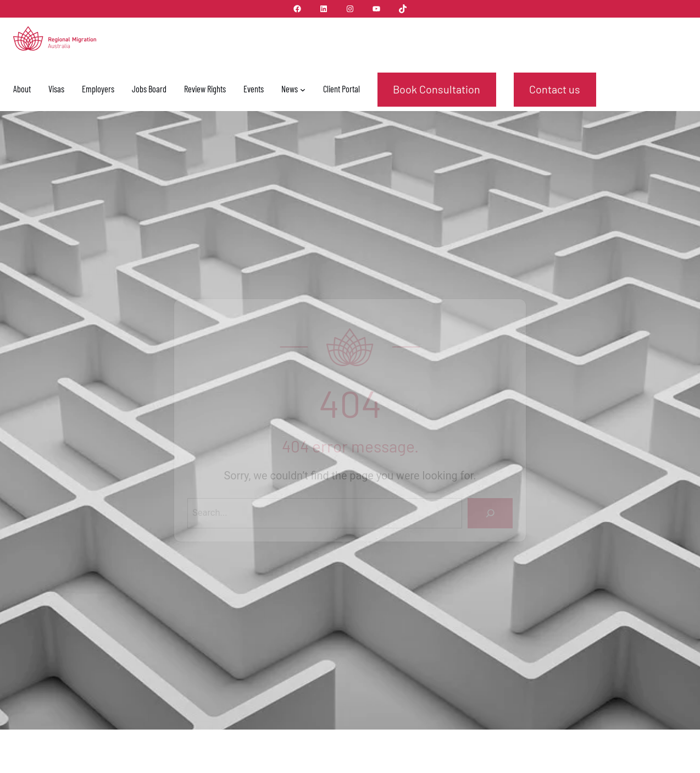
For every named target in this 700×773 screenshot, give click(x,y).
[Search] (490, 513)
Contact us (555, 89)
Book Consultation (437, 89)
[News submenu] (303, 90)
